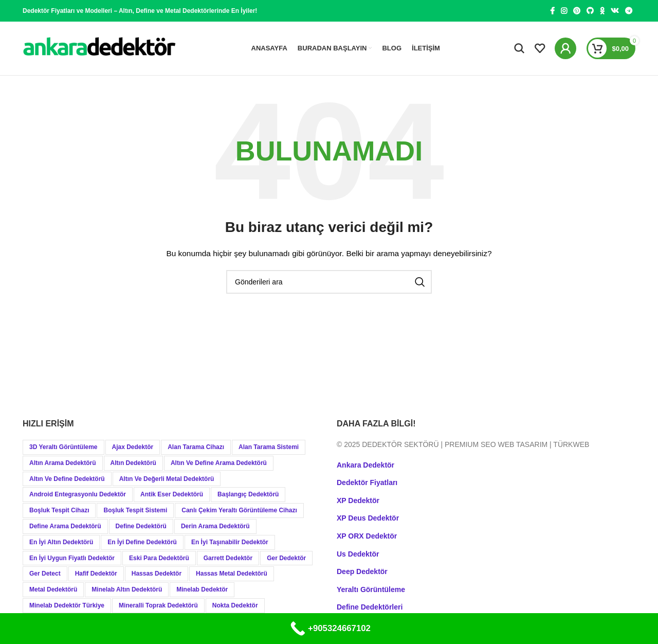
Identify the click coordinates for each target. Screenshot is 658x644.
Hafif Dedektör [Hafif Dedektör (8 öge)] (96, 574)
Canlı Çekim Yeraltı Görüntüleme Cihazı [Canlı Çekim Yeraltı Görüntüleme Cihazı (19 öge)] (239, 511)
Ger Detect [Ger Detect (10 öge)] (45, 574)
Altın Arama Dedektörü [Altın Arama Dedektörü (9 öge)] (63, 463)
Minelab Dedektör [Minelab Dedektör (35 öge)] (202, 590)
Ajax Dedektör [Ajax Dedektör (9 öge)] (133, 447)
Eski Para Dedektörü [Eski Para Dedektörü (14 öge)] (159, 558)
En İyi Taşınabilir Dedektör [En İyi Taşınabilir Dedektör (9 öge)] (230, 542)
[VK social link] (615, 11)
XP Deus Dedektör (368, 518)
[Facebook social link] (552, 11)
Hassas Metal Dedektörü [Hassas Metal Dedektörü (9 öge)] (232, 574)
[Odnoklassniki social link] (602, 11)
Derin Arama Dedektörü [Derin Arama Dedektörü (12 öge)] (215, 526)
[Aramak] (519, 48)
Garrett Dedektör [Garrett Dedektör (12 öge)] (228, 558)
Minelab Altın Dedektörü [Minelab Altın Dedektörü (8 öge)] (127, 590)
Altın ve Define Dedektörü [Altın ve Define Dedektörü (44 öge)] (67, 479)
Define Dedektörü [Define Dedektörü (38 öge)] (141, 526)
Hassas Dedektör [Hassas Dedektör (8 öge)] (157, 574)
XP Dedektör (358, 500)
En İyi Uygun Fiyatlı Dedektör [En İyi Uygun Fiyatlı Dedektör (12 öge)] (72, 558)
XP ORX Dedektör (367, 536)
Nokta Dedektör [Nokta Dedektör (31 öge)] (235, 605)
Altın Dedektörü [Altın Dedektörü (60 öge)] (133, 463)
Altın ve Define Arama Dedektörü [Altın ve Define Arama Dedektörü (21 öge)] (219, 463)
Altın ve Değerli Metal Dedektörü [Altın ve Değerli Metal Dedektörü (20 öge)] (167, 479)
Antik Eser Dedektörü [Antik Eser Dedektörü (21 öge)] (172, 495)
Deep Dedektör (362, 572)
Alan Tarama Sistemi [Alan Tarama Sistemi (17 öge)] (269, 447)
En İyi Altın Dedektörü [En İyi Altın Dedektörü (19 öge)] (61, 542)
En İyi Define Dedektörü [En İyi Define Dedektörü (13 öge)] (142, 542)
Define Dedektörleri (370, 607)
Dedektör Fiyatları (367, 483)
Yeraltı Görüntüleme (371, 589)
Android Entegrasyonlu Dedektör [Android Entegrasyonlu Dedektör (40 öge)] (78, 495)
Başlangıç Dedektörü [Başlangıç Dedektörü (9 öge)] (248, 495)
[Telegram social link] (629, 11)
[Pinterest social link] (577, 11)
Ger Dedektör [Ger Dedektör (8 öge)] (286, 558)
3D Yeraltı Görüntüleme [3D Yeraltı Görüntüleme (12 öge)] (63, 447)
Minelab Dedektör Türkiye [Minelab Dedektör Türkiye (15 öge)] (67, 605)
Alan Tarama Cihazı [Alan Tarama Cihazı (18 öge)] (196, 447)
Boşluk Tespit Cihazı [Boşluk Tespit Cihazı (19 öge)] (59, 511)
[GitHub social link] (590, 11)
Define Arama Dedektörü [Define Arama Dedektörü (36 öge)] (65, 526)
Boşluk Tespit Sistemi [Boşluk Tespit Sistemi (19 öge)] (135, 511)
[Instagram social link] (564, 11)
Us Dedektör (358, 554)
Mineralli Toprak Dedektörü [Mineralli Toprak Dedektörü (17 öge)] (158, 605)
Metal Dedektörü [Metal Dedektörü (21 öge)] (53, 590)
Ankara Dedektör (365, 465)
